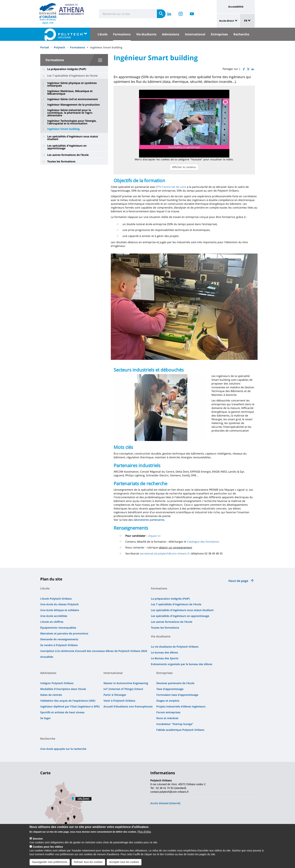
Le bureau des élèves (164, 652)
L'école (103, 34)
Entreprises (219, 34)
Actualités (47, 657)
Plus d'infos (144, 834)
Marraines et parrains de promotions (64, 633)
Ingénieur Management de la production (73, 105)
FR (247, 21)
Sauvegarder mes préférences (50, 865)
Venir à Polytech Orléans (119, 701)
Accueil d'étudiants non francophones (128, 706)
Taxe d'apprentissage (170, 689)
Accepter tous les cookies (124, 865)
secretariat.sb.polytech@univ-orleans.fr (165, 553)
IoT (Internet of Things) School (123, 689)
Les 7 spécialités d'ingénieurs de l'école (72, 76)
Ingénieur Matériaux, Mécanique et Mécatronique (70, 92)
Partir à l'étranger (115, 695)
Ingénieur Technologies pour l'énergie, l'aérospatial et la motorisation (72, 122)
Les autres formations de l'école (68, 155)
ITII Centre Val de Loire (172, 187)
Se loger (45, 718)
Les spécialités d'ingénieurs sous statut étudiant (73, 138)
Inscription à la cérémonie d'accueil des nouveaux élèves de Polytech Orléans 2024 (94, 651)
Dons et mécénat (167, 718)
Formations (122, 34)
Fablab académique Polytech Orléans (180, 730)
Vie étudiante (146, 34)
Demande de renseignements (59, 639)
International (195, 34)
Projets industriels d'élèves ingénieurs (181, 706)
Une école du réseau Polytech (59, 604)
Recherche (241, 34)
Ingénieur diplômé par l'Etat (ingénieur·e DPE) (70, 706)
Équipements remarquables (58, 628)
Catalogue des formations (203, 542)
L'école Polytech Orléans (56, 599)
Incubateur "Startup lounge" (175, 724)
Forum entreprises (168, 712)
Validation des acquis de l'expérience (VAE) (68, 701)
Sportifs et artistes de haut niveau (62, 712)
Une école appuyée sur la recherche (63, 749)
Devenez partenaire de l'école (175, 683)
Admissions (171, 34)
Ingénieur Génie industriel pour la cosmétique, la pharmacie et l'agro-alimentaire (70, 113)
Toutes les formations (61, 161)
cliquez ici (154, 536)
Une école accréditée (54, 616)
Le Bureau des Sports (165, 658)
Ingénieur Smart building (63, 129)
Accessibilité (236, 7)
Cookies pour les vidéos (48, 849)
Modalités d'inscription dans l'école (63, 689)
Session (38, 841)
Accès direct (227, 21)
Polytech (59, 47)
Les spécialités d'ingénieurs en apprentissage (67, 147)
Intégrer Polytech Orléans (57, 683)
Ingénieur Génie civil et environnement (73, 99)
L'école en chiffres (52, 622)
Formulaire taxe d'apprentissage (177, 695)
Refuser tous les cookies (88, 865)
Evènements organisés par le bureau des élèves (182, 664)
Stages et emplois (168, 701)
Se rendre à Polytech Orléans (59, 645)
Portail (45, 47)
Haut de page (238, 581)
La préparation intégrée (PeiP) (67, 69)
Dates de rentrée (51, 695)
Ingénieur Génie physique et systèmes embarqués (72, 84)
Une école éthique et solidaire (60, 610)
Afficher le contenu (184, 167)
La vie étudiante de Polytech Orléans (175, 647)
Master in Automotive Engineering (126, 683)
